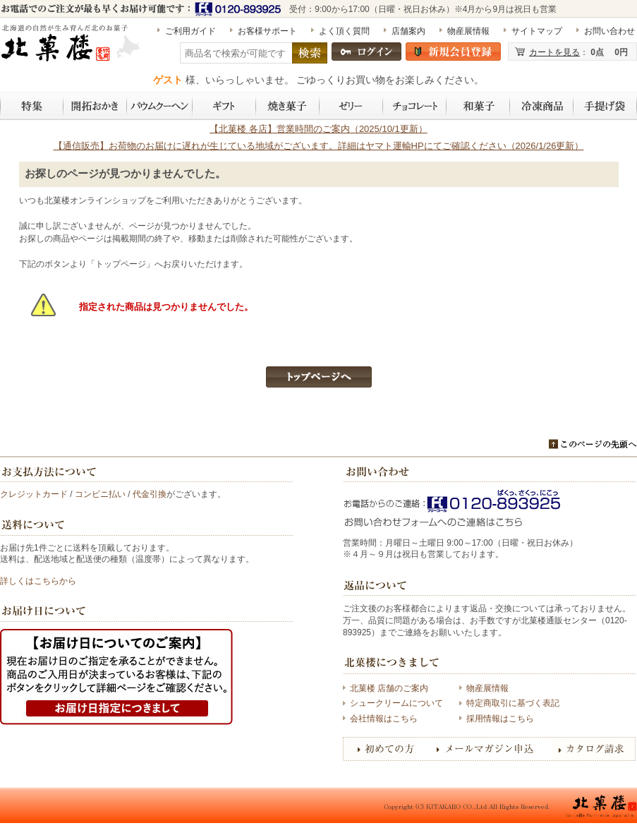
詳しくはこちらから (38, 581)
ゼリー (351, 106)
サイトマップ (537, 31)
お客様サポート (267, 31)
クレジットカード (34, 494)
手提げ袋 (605, 106)
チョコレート (415, 106)
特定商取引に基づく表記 (513, 703)
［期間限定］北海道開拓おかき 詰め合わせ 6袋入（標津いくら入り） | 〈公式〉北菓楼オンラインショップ (72, 49)
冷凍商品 (542, 106)
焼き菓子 (288, 106)
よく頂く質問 (344, 31)
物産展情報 (468, 31)
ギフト (224, 106)
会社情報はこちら (384, 719)
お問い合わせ (609, 31)
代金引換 (150, 494)
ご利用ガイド (190, 31)
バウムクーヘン (160, 106)
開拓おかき (95, 106)
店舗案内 (408, 31)
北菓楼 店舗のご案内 (389, 688)
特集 (32, 106)
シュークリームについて (396, 703)
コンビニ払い (100, 494)
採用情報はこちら (500, 719)
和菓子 (478, 106)
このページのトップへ (593, 444)
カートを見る (554, 52)
